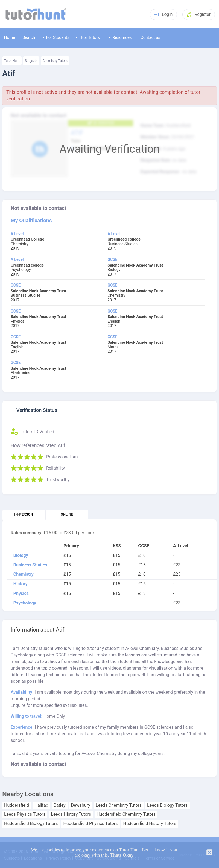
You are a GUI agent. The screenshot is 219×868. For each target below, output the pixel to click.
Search (29, 37)
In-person (24, 514)
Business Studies (30, 565)
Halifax (41, 805)
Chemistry (24, 574)
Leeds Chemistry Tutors (119, 805)
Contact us (150, 37)
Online (67, 514)
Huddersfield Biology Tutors (31, 824)
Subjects (31, 61)
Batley (60, 805)
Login (163, 14)
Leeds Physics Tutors (25, 814)
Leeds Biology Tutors (167, 805)
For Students (56, 37)
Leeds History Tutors (71, 814)
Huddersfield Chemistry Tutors (126, 814)
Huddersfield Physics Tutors (90, 824)
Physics (21, 594)
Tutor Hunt (12, 61)
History (21, 584)
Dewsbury (81, 805)
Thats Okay (122, 855)
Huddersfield (17, 805)
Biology (21, 555)
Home (10, 37)
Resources (120, 37)
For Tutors (88, 37)
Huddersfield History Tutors (150, 824)
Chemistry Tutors (55, 61)
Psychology (25, 603)
